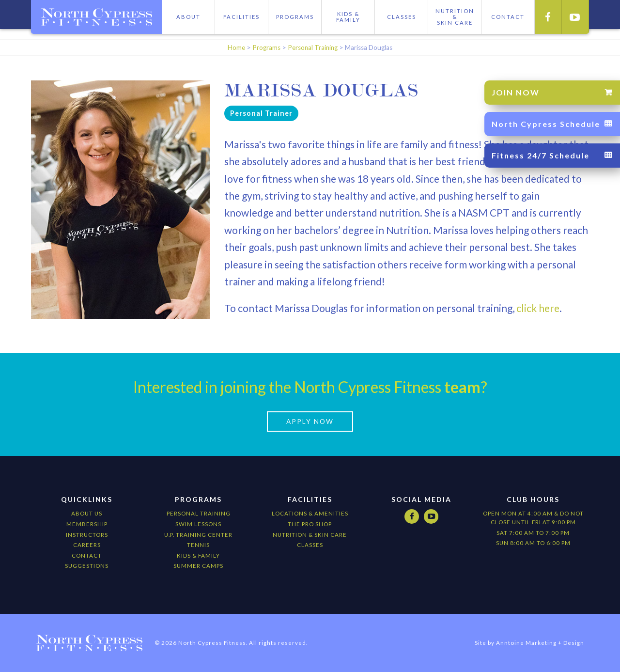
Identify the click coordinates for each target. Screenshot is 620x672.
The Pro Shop (310, 524)
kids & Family (198, 555)
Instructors (87, 535)
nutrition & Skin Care (310, 535)
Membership (87, 524)
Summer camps (198, 566)
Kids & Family (348, 17)
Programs (295, 17)
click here (537, 308)
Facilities (241, 17)
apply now (310, 422)
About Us (87, 513)
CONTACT (508, 17)
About (188, 17)
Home (236, 47)
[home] (96, 17)
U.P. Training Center (198, 535)
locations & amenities (310, 513)
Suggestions (87, 566)
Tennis (198, 545)
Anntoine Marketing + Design (540, 643)
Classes (402, 17)
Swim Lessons (198, 524)
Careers (87, 545)
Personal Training (313, 47)
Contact (87, 555)
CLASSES (310, 545)
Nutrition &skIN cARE (455, 17)
